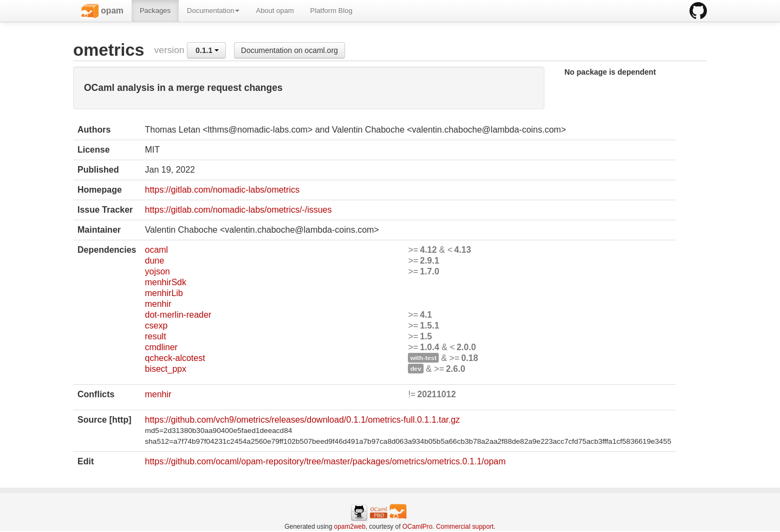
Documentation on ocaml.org (290, 50)
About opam (275, 11)
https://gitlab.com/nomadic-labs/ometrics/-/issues (238, 210)
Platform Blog (331, 11)
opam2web (350, 527)
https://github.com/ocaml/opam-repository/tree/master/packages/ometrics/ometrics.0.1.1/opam (325, 461)
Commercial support (465, 527)
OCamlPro (418, 527)
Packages (155, 11)
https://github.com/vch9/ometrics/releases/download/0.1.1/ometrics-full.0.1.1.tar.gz (302, 420)
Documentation (213, 11)
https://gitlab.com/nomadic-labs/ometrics (222, 190)
